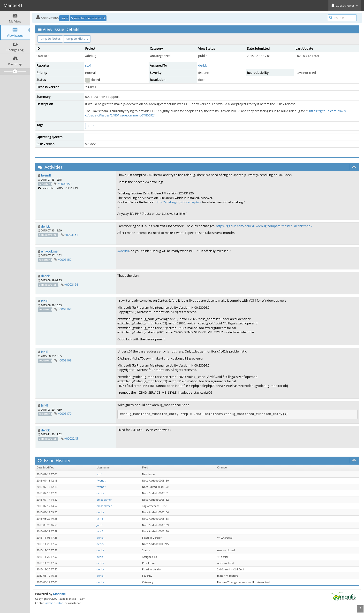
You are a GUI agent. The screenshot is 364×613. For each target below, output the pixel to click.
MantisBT (60, 594)
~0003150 (65, 184)
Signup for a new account (88, 18)
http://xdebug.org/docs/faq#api (178, 202)
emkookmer (50, 251)
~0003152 (65, 260)
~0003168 (65, 309)
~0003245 (71, 438)
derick (203, 65)
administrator (54, 603)
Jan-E (44, 301)
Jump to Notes (50, 38)
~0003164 (71, 284)
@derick (123, 251)
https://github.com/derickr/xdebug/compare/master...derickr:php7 (264, 226)
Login (64, 18)
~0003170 (65, 414)
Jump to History (77, 38)
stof (88, 65)
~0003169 (65, 360)
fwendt (46, 175)
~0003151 (71, 235)
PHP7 (90, 126)
